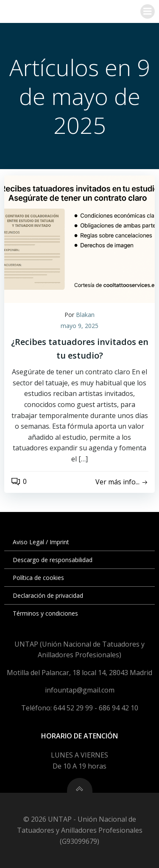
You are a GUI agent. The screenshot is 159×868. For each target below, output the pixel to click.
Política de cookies (38, 578)
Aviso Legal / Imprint (41, 542)
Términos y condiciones (45, 613)
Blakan (85, 315)
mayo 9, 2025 (79, 326)
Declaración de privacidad (48, 595)
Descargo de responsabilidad (53, 560)
